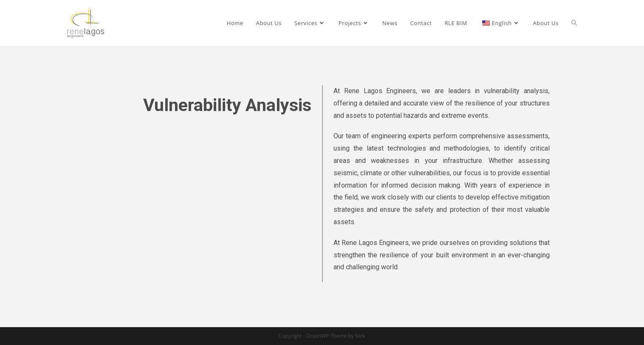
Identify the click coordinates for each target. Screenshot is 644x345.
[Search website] (574, 23)
